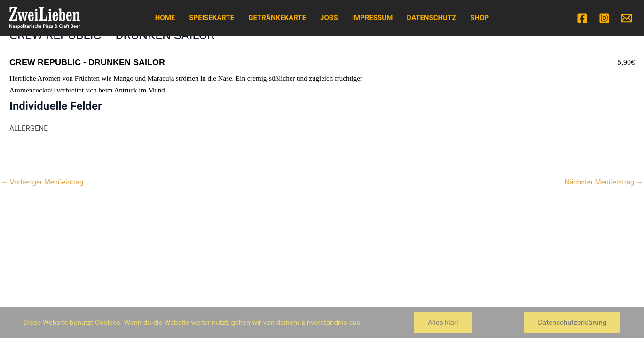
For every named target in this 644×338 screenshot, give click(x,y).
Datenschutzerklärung (572, 323)
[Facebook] (582, 18)
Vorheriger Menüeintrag (42, 182)
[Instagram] (604, 18)
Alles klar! (443, 323)
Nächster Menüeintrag (604, 182)
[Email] (626, 18)
